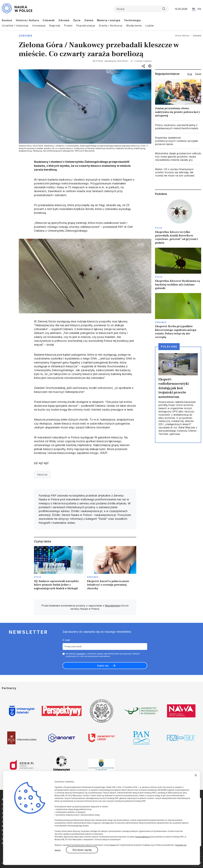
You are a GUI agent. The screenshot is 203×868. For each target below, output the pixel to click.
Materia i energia (109, 20)
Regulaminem (113, 606)
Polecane (169, 347)
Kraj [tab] (190, 74)
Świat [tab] (198, 74)
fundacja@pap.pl (143, 837)
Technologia (132, 20)
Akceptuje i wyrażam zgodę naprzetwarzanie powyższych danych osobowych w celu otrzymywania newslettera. (103, 655)
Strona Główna (182, 36)
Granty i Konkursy (111, 26)
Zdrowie (64, 20)
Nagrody (55, 26)
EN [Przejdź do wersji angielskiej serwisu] (199, 9)
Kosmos (7, 20)
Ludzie (150, 26)
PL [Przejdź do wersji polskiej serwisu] (194, 9)
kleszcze (42, 475)
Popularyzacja (86, 26)
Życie (77, 20)
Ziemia (89, 20)
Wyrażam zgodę (82, 850)
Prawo (68, 26)
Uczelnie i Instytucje (15, 26)
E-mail (66, 640)
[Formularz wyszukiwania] (141, 9)
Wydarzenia (134, 26)
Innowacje (39, 26)
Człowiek (49, 20)
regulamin (81, 654)
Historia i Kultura (27, 20)
